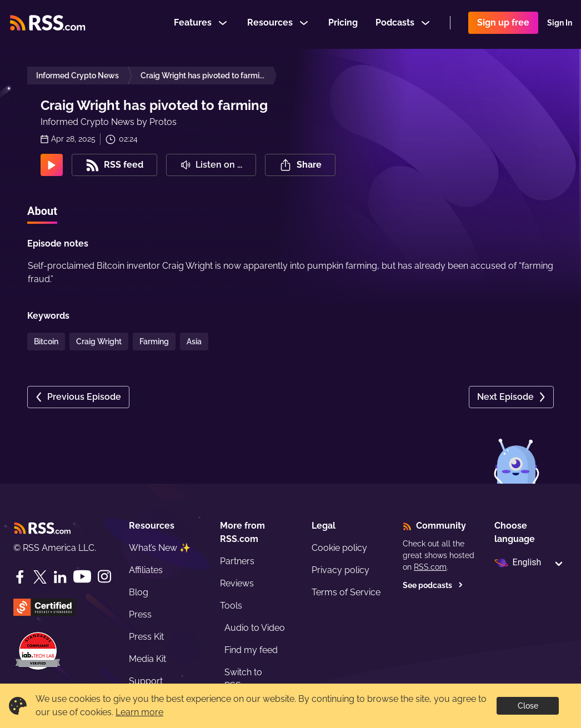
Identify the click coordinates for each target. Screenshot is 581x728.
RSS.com (430, 567)
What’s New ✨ (160, 548)
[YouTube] (82, 577)
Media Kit (147, 659)
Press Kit (146, 637)
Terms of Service (346, 592)
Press (140, 614)
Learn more (139, 712)
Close (528, 706)
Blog (139, 592)
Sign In (560, 24)
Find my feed (251, 650)
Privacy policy (340, 570)
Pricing (343, 24)
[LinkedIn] (60, 577)
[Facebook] (20, 577)
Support (146, 681)
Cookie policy (339, 548)
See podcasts (433, 585)
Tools (231, 606)
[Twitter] (40, 577)
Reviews (237, 583)
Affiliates (146, 570)
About (42, 211)
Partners (237, 561)
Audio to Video (255, 628)
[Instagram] (104, 577)
